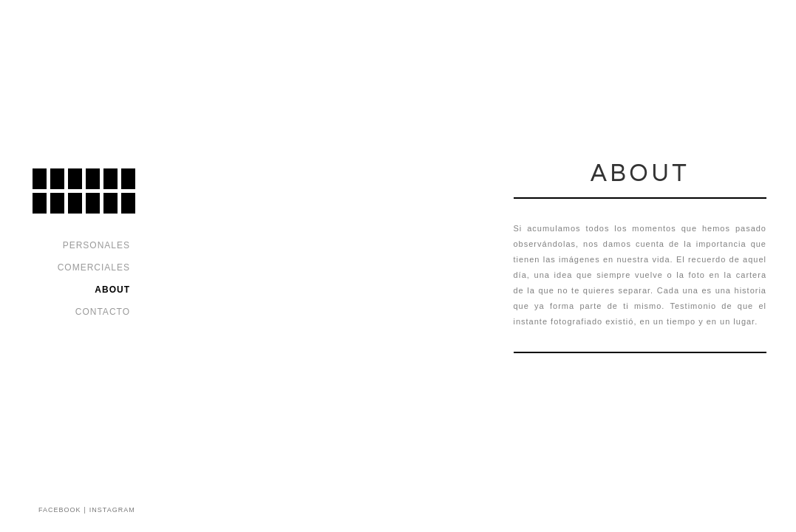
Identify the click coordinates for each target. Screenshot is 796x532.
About (112, 290)
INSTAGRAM (112, 510)
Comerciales (94, 267)
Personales (96, 245)
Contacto (103, 312)
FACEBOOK (60, 510)
